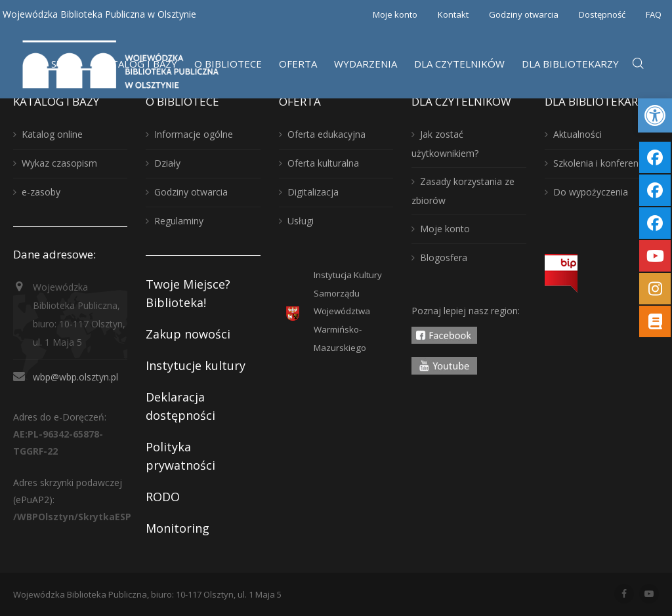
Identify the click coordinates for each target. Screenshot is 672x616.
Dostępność (602, 14)
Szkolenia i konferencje (602, 163)
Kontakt (453, 14)
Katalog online (52, 134)
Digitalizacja (313, 192)
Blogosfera (444, 257)
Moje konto (395, 14)
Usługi (301, 221)
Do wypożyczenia (591, 192)
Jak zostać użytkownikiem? (445, 144)
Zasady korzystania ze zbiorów (463, 191)
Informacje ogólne (194, 134)
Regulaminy (179, 221)
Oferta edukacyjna (326, 134)
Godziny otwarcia (524, 14)
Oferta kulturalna (323, 163)
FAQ (654, 14)
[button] (655, 115)
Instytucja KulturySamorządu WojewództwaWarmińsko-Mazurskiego (348, 312)
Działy (167, 163)
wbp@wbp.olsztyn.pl (75, 377)
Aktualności (577, 134)
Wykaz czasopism (59, 163)
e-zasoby (41, 192)
